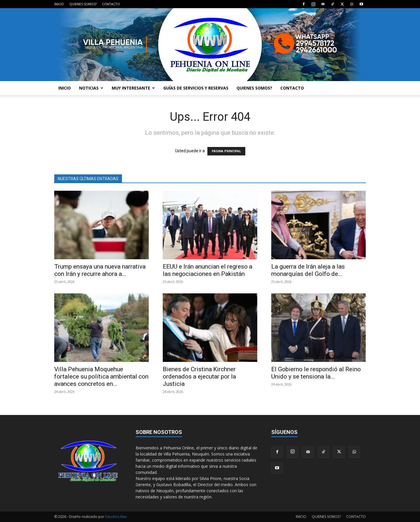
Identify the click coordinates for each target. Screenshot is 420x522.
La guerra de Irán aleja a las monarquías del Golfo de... (308, 270)
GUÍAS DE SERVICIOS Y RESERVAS (196, 88)
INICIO (59, 4)
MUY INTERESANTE (133, 88)
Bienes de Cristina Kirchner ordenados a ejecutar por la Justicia (199, 376)
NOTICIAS (91, 88)
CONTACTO (111, 4)
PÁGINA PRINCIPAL (226, 151)
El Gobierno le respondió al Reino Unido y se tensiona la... (316, 373)
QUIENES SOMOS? (83, 4)
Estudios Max (116, 517)
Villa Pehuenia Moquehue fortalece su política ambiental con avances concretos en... (101, 376)
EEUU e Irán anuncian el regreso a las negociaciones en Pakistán (208, 270)
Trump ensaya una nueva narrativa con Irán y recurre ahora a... (100, 270)
